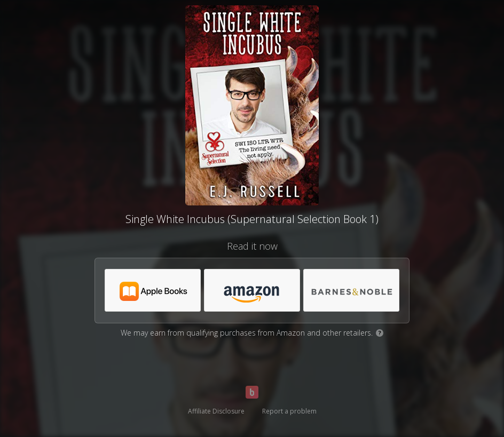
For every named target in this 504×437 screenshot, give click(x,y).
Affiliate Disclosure (216, 411)
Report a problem (289, 411)
